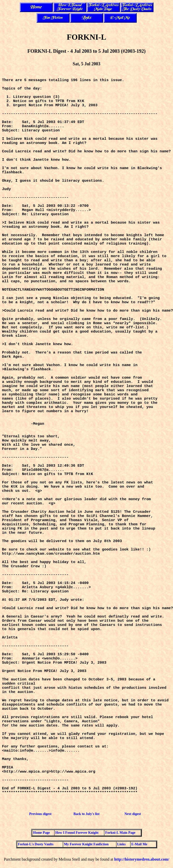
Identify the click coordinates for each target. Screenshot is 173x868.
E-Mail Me (139, 844)
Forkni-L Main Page (120, 833)
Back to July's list (86, 814)
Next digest (133, 814)
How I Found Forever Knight (77, 833)
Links (121, 844)
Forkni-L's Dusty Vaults (36, 844)
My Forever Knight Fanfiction (86, 844)
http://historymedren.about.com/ (142, 859)
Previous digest (40, 814)
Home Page (41, 833)
